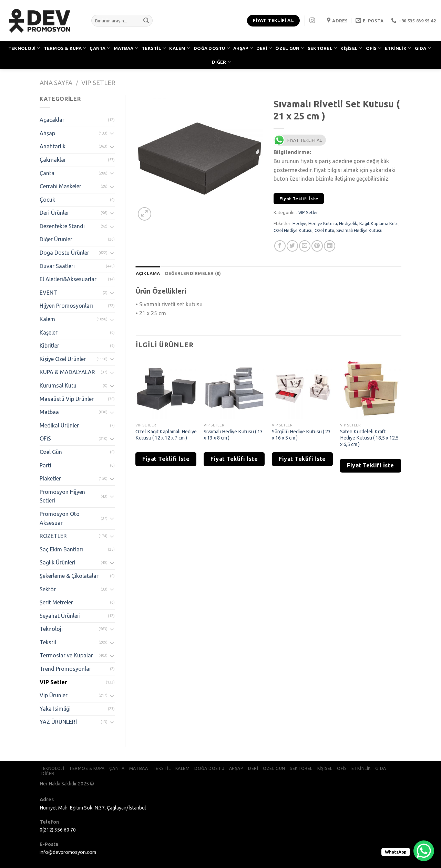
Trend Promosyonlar (65, 669)
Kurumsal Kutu (58, 385)
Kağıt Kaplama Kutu (379, 223)
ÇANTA (100, 48)
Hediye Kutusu (323, 223)
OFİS (374, 48)
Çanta (47, 173)
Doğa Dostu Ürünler (64, 253)
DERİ (264, 48)
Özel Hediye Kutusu (293, 230)
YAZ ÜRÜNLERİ (58, 722)
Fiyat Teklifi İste (299, 199)
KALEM (180, 48)
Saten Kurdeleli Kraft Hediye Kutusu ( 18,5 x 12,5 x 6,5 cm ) (369, 438)
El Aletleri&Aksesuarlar (68, 279)
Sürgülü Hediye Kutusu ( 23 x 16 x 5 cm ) (301, 435)
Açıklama (148, 273)
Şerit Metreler (56, 602)
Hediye (299, 223)
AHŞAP (243, 48)
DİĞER (221, 62)
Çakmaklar (53, 160)
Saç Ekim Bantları (61, 549)
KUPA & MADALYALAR (67, 372)
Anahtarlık (53, 146)
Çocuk (47, 200)
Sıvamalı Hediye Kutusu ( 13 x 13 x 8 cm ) (233, 435)
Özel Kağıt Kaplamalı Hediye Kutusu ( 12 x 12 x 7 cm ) (166, 435)
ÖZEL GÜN (290, 48)
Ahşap (47, 133)
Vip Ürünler (54, 695)
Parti (45, 465)
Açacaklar (52, 120)
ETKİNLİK (398, 48)
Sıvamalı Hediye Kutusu (359, 230)
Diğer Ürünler (56, 239)
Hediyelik (348, 223)
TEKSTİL (154, 48)
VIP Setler (98, 83)
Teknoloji (51, 629)
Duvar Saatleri (57, 266)
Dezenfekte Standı (62, 226)
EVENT (48, 293)
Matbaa (49, 412)
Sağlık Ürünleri (58, 562)
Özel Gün (51, 452)
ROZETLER (53, 536)
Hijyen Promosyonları (66, 306)
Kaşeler (49, 332)
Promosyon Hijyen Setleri (62, 496)
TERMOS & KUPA (65, 48)
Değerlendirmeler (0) (193, 273)
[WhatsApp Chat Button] (424, 851)
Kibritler (49, 346)
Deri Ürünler (54, 213)
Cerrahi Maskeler (60, 186)
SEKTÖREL (322, 48)
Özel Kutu (324, 230)
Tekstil (48, 642)
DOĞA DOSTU (212, 48)
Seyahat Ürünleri (60, 616)
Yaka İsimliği (55, 709)
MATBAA (126, 48)
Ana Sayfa (56, 83)
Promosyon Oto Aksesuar (60, 518)
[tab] (148, 273)
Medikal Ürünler (59, 425)
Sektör (48, 589)
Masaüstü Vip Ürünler (67, 399)
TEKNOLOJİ (24, 48)
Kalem (47, 319)
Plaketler (50, 478)
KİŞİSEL (351, 48)
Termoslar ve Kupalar (66, 655)
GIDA (423, 48)
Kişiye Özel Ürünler (63, 359)
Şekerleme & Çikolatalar (69, 576)
